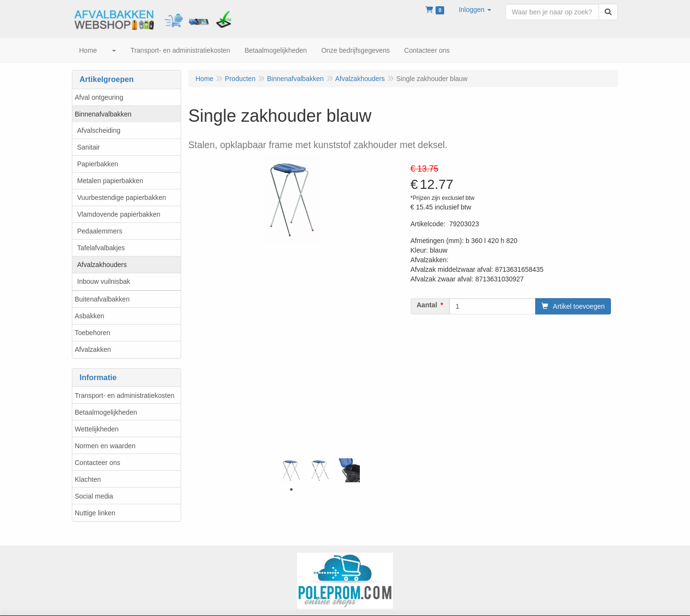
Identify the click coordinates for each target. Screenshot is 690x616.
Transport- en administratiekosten (125, 395)
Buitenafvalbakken (102, 299)
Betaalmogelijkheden (106, 412)
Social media (94, 496)
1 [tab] (291, 489)
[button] (475, 10)
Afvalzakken (93, 349)
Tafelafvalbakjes (101, 248)
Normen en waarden (105, 446)
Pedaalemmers (100, 231)
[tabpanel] (291, 470)
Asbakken (89, 316)
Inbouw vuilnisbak (104, 281)
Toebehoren (92, 333)
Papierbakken (98, 164)
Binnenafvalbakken (103, 114)
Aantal (427, 305)
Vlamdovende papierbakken (119, 214)
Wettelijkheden (97, 429)
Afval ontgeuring (99, 97)
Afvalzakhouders (102, 265)
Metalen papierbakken (110, 181)
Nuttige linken (95, 513)
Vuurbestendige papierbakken (122, 198)
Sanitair (88, 147)
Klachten (88, 479)
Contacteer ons (98, 463)
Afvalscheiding (99, 130)
